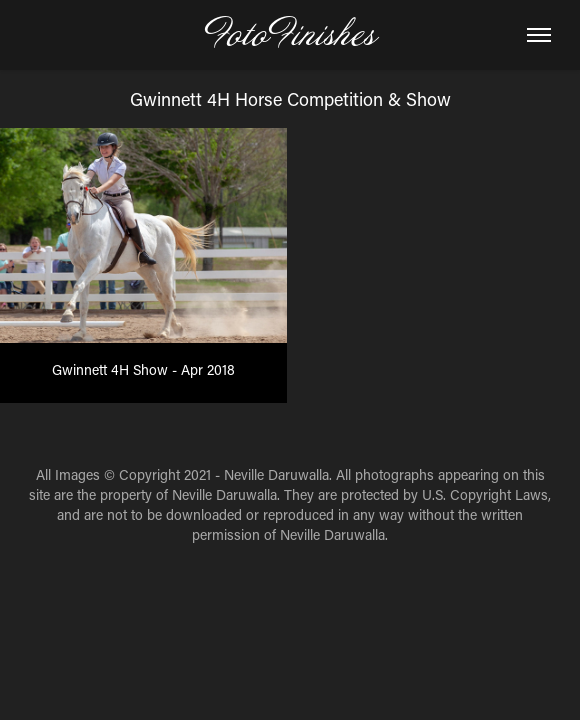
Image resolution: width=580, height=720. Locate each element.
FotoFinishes (290, 35)
